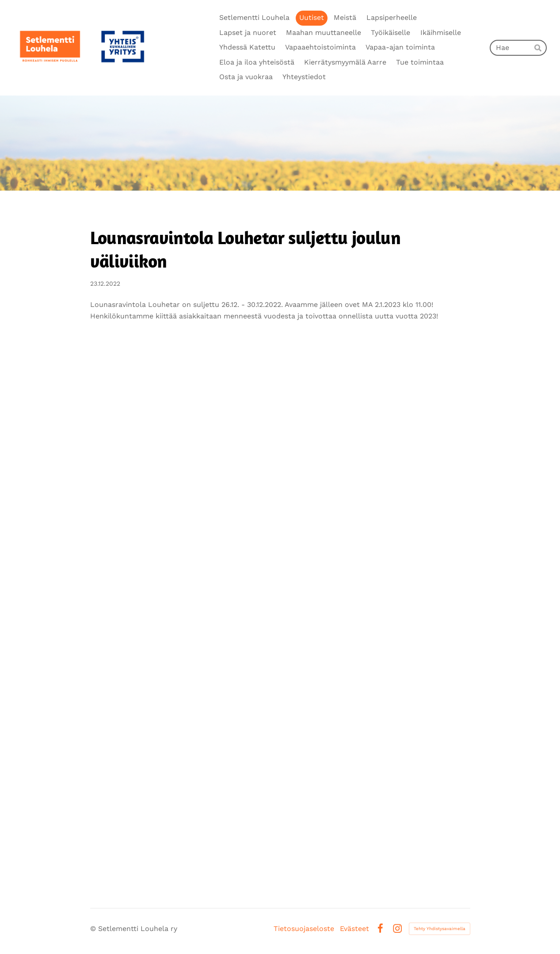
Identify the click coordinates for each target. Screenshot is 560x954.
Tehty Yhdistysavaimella (440, 929)
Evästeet (354, 929)
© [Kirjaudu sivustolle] (94, 929)
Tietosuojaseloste (304, 929)
